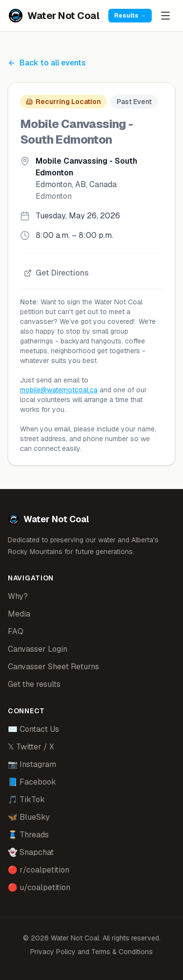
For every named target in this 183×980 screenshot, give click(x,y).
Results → (130, 16)
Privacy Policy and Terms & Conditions (91, 952)
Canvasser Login (38, 649)
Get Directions (56, 273)
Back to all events (47, 63)
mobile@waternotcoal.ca (59, 390)
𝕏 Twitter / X (31, 747)
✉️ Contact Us (33, 729)
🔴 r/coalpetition (39, 870)
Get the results (34, 684)
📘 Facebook (32, 782)
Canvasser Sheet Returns (53, 667)
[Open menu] (165, 16)
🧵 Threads (28, 835)
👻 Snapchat (31, 852)
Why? (18, 596)
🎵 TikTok (26, 799)
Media (19, 614)
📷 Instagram (32, 764)
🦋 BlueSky (29, 817)
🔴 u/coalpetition (39, 887)
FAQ (16, 631)
